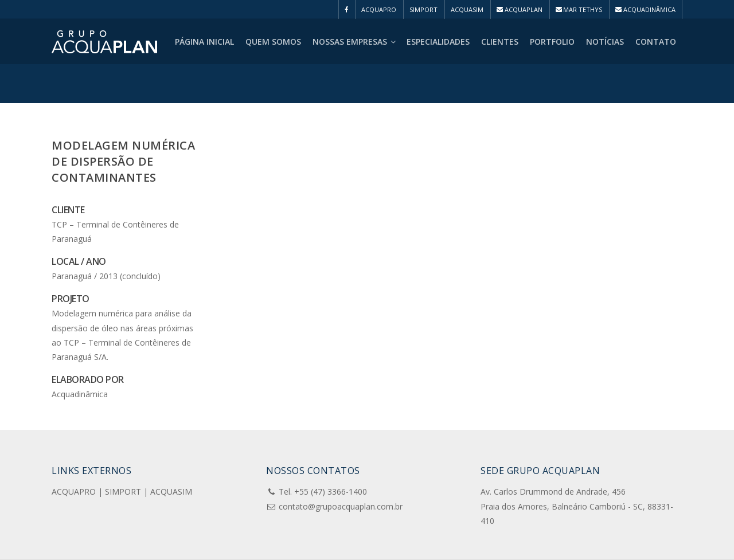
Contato (656, 42)
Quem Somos (273, 42)
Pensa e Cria (158, 547)
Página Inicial (204, 42)
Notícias (605, 42)
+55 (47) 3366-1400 (331, 454)
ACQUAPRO (379, 9)
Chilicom (292, 547)
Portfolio (552, 42)
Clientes (500, 42)
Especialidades (438, 42)
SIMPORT (423, 9)
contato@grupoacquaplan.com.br (341, 469)
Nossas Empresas (354, 42)
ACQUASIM (467, 9)
